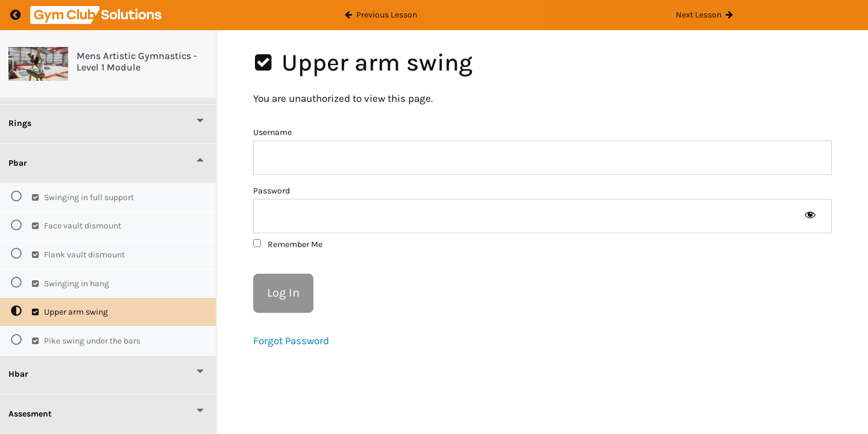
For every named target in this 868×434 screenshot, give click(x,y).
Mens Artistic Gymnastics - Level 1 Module (137, 61)
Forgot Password (291, 341)
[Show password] (810, 216)
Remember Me (288, 244)
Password (272, 191)
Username (272, 132)
